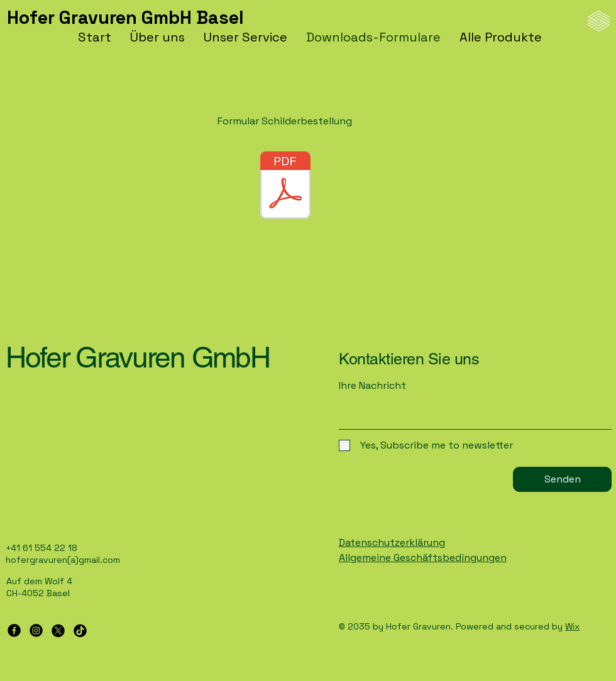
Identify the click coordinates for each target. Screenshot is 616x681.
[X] (58, 630)
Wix (572, 626)
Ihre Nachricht (372, 386)
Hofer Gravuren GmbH (137, 357)
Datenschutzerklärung (392, 542)
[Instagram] (36, 630)
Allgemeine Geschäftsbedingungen (423, 558)
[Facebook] (14, 630)
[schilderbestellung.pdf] (285, 187)
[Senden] (562, 479)
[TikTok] (80, 630)
